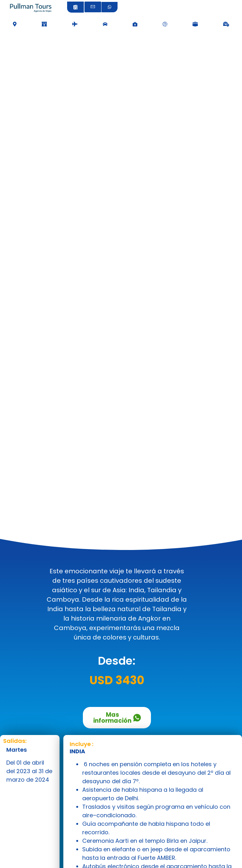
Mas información (117, 718)
